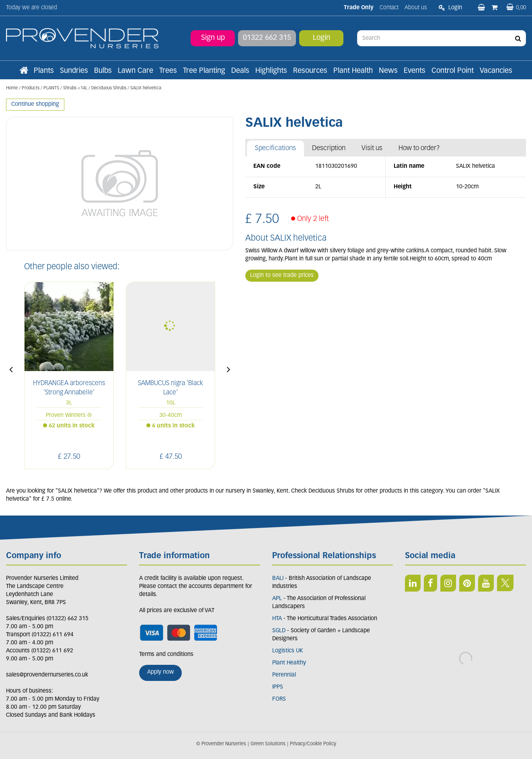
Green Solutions (268, 744)
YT (486, 583)
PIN (467, 583)
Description (329, 148)
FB (430, 583)
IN (448, 583)
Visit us (372, 148)
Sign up (213, 38)
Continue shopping (35, 104)
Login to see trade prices (282, 275)
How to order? (419, 148)
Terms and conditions (166, 655)
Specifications (275, 148)
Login (321, 38)
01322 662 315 (267, 38)
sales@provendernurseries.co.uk (47, 675)
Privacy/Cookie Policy (313, 744)
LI (413, 583)
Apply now (160, 672)
